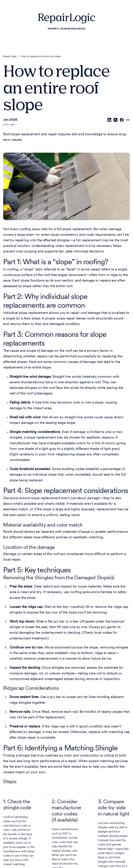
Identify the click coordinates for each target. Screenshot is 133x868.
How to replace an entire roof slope (41, 57)
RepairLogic (10, 57)
